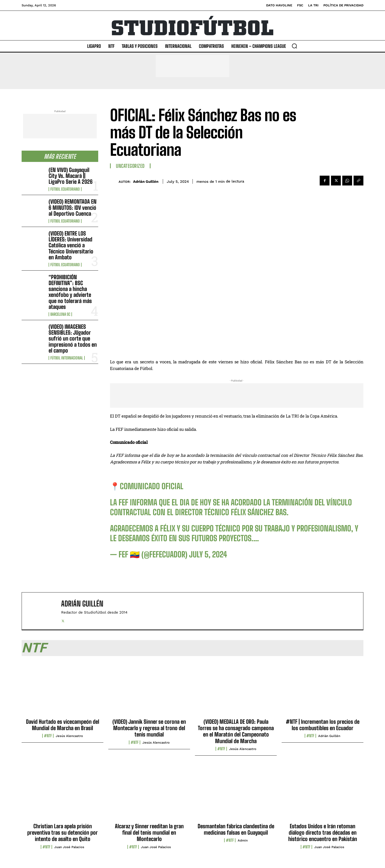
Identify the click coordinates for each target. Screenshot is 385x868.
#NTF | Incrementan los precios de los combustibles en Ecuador (323, 725)
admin (243, 840)
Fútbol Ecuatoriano (65, 189)
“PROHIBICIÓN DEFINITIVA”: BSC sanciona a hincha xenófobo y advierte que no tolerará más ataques (70, 292)
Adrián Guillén (146, 182)
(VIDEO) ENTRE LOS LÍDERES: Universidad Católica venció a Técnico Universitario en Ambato (71, 245)
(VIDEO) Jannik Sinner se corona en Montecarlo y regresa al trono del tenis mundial (149, 728)
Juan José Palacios (69, 847)
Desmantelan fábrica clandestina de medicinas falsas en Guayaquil (236, 829)
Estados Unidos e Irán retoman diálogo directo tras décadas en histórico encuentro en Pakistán (323, 833)
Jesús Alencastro (69, 736)
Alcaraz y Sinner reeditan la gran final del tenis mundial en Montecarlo (149, 833)
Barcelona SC (60, 314)
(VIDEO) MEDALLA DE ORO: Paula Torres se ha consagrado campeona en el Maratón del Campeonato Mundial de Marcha (236, 731)
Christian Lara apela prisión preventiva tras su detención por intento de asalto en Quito (62, 833)
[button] (294, 46)
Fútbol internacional (67, 358)
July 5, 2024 (208, 554)
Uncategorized (130, 166)
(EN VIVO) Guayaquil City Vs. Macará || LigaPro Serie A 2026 (71, 176)
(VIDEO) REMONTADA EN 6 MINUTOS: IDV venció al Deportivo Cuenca (73, 207)
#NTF (48, 736)
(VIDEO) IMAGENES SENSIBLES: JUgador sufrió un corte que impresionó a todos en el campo (73, 339)
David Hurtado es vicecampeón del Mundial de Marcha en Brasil (63, 725)
